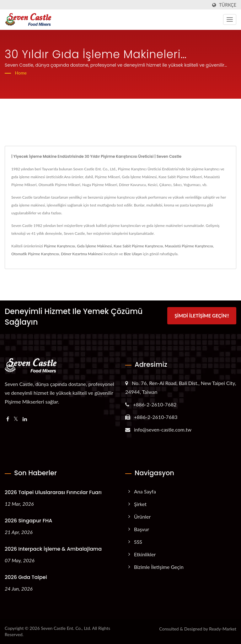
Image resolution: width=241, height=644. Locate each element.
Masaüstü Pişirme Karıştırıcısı (189, 246)
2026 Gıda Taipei (26, 577)
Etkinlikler (145, 554)
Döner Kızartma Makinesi (82, 254)
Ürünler (142, 517)
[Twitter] (16, 419)
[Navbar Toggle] (230, 19)
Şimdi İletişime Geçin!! (202, 316)
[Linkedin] (25, 419)
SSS (138, 542)
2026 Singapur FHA (28, 521)
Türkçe (228, 5)
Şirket (140, 504)
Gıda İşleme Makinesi (94, 246)
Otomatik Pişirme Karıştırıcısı (35, 254)
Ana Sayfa (145, 491)
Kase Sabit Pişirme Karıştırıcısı (138, 246)
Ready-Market (223, 629)
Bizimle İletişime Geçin (159, 567)
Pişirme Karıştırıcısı (59, 246)
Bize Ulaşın (133, 254)
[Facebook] (8, 419)
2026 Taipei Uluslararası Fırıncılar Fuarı (53, 492)
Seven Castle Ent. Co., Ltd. (66, 628)
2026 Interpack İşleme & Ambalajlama (53, 549)
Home (21, 73)
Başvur (142, 529)
